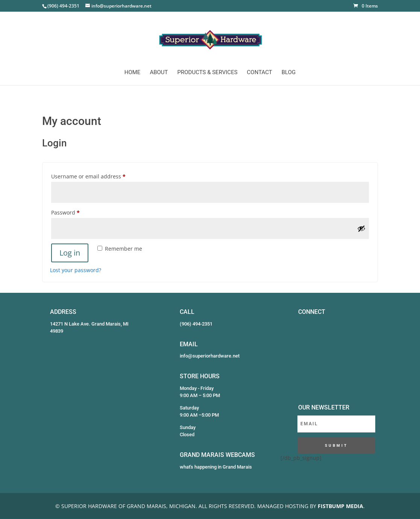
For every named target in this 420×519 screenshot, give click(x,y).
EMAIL (189, 344)
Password (77, 212)
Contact (260, 73)
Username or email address (100, 176)
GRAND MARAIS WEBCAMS (217, 455)
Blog (289, 73)
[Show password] (361, 228)
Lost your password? (76, 270)
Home (133, 73)
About (159, 73)
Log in (70, 253)
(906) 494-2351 (196, 324)
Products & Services (208, 73)
